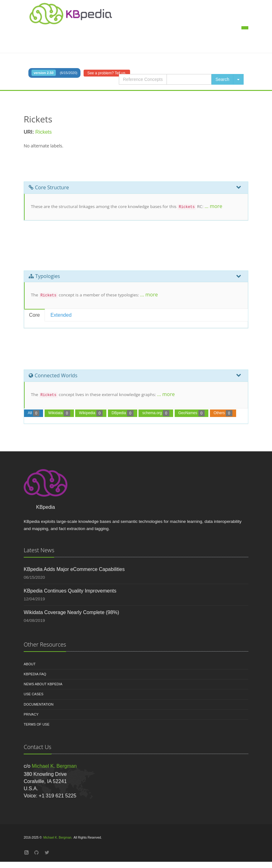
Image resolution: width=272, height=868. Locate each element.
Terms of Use (37, 724)
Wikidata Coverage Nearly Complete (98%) (71, 612)
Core (34, 315)
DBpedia (123, 413)
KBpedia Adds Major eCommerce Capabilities (74, 569)
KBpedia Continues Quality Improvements (70, 591)
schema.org (156, 413)
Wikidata (59, 413)
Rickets (43, 132)
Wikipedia (91, 413)
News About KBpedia (43, 684)
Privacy (31, 714)
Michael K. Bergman (54, 766)
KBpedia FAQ (35, 674)
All (34, 413)
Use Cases (34, 694)
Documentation (39, 704)
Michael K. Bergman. (58, 838)
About (30, 664)
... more (214, 206)
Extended (61, 315)
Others (223, 413)
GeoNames (192, 413)
